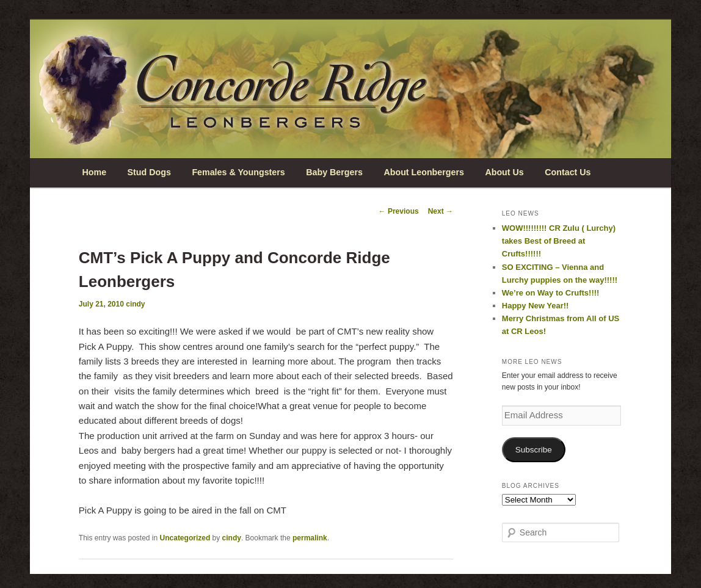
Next (441, 211)
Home (94, 172)
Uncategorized (185, 538)
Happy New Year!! (536, 306)
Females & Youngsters (238, 172)
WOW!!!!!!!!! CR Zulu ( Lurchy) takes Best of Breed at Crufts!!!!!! (559, 241)
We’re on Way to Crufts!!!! (551, 293)
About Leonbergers (423, 172)
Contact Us (568, 172)
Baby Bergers (334, 172)
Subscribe (534, 450)
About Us (504, 172)
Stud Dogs (149, 172)
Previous (399, 211)
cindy (135, 304)
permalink (310, 538)
